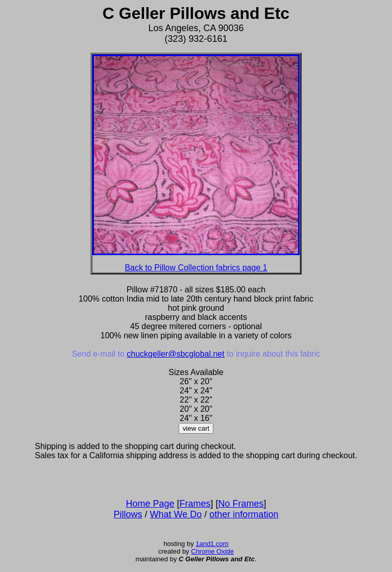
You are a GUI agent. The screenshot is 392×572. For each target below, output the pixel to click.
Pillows (128, 514)
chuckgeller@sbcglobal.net (175, 354)
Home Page (150, 504)
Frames (195, 504)
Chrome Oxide (212, 551)
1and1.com (212, 544)
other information (244, 514)
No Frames (241, 504)
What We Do (176, 514)
